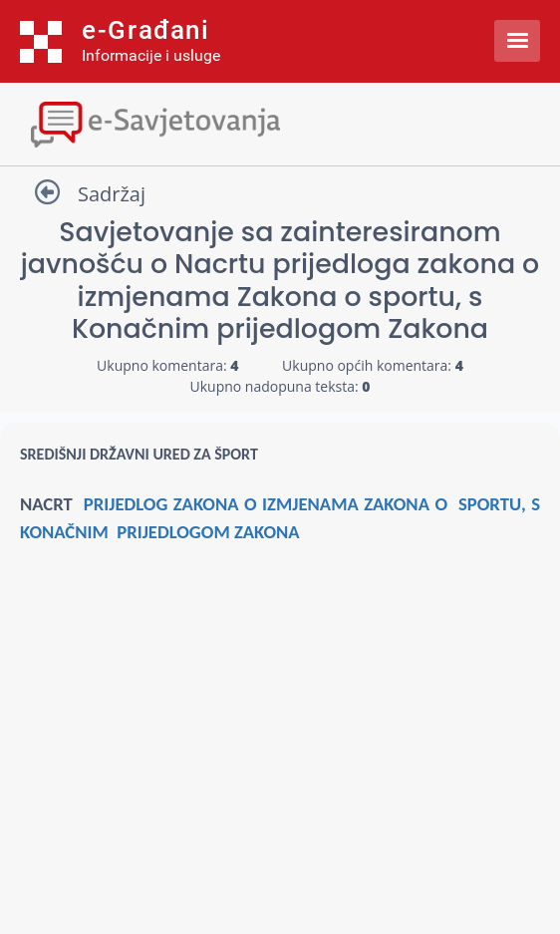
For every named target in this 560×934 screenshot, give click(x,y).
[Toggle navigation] (280, 122)
